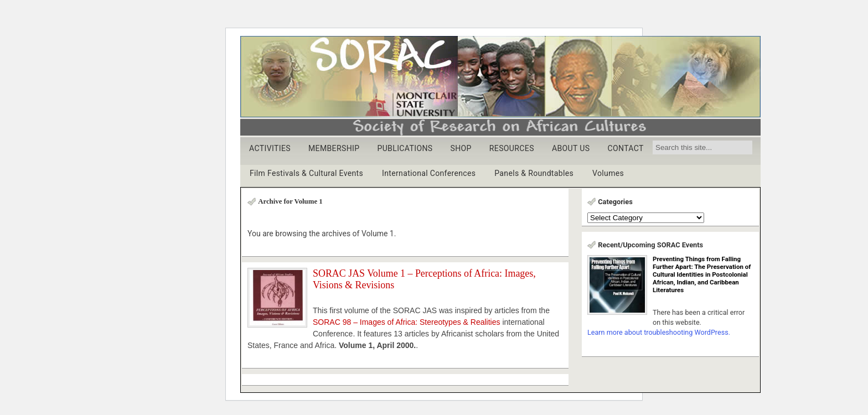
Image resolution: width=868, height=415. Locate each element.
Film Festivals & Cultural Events (306, 173)
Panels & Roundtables (534, 173)
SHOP (461, 148)
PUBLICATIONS (405, 148)
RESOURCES (512, 148)
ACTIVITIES (270, 148)
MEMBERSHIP (334, 148)
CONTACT (625, 148)
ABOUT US (571, 148)
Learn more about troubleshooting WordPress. (659, 332)
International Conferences (429, 173)
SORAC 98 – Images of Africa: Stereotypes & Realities (407, 322)
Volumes (608, 173)
